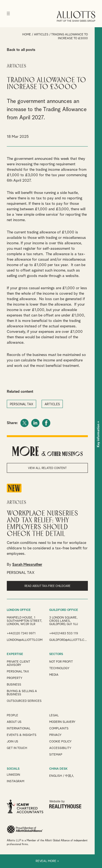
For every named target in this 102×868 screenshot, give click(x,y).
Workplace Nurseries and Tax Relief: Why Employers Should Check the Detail (42, 524)
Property (15, 678)
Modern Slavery (62, 722)
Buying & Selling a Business (22, 693)
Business (14, 685)
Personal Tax (18, 671)
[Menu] (8, 14)
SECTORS (56, 654)
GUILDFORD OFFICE (64, 610)
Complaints (59, 728)
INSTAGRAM (16, 781)
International (19, 728)
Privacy (55, 735)
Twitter (24, 423)
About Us (14, 722)
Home (27, 34)
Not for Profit (61, 662)
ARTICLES (52, 404)
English (56, 776)
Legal (54, 715)
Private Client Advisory (18, 663)
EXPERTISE (15, 654)
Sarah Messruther (27, 565)
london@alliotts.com (25, 640)
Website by (65, 804)
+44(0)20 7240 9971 (21, 633)
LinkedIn (35, 423)
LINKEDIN (13, 775)
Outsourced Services (24, 701)
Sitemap (56, 755)
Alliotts (76, 16)
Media (54, 675)
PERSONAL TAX (21, 404)
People (13, 715)
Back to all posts (21, 50)
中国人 (69, 776)
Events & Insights (22, 735)
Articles (41, 34)
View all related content (47, 468)
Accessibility (60, 748)
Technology (59, 668)
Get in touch (17, 748)
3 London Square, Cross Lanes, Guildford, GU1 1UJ (64, 621)
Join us (13, 741)
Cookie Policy (60, 741)
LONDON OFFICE (19, 610)
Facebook (46, 423)
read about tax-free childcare (47, 586)
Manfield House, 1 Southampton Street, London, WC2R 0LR (24, 621)
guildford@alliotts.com (69, 640)
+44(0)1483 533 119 (64, 633)
